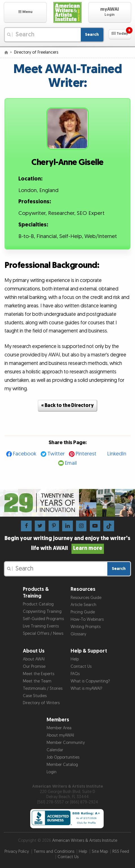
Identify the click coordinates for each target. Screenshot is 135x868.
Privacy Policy (17, 852)
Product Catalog (38, 604)
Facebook (25, 454)
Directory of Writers (41, 703)
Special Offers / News (43, 634)
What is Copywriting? (90, 681)
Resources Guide (86, 598)
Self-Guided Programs (43, 619)
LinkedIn (117, 454)
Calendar (55, 750)
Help (75, 659)
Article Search (83, 605)
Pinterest (86, 454)
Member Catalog (62, 765)
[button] (25, 12)
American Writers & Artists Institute (85, 841)
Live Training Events (41, 626)
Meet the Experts (39, 674)
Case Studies (35, 696)
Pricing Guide (83, 612)
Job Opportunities (63, 757)
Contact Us (81, 667)
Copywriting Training (42, 612)
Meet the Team (37, 681)
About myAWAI (60, 735)
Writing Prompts (86, 627)
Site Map (100, 852)
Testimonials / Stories (43, 689)
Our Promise (34, 667)
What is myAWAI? (86, 689)
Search (92, 35)
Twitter (56, 454)
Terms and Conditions (54, 852)
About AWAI (34, 659)
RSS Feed (121, 852)
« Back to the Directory (67, 405)
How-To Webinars (87, 619)
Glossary (78, 634)
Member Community (66, 743)
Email (71, 463)
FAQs (75, 674)
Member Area (59, 728)
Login (52, 772)
